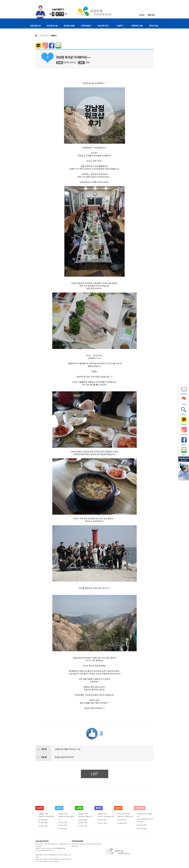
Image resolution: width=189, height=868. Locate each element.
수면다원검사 (86, 26)
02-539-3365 (43, 823)
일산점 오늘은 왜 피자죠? (64, 757)
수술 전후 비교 (103, 26)
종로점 (99, 808)
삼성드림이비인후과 (42, 841)
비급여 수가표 (61, 848)
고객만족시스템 (137, 26)
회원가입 (151, 15)
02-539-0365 (43, 820)
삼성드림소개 (35, 26)
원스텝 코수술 (52, 26)
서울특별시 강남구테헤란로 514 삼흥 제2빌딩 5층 (66, 816)
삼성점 (59, 808)
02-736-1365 (102, 820)
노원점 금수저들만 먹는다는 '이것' (68, 749)
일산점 (118, 808)
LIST (95, 774)
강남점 (40, 808)
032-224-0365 (142, 825)
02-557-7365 (63, 825)
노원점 (79, 808)
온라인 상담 (154, 26)
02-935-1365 (82, 820)
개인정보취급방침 (77, 841)
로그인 (142, 15)
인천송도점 (140, 808)
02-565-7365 (63, 823)
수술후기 (120, 26)
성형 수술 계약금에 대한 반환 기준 (45, 851)
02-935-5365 (82, 823)
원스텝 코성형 (69, 26)
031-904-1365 (122, 820)
